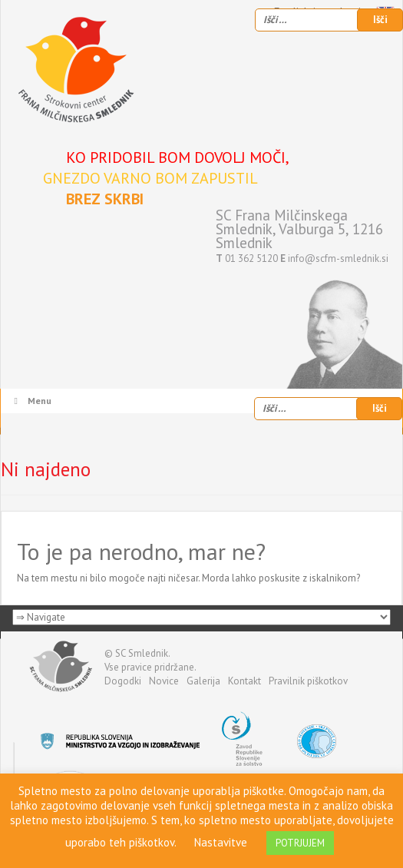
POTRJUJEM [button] (300, 843)
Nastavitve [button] (221, 842)
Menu (31, 401)
